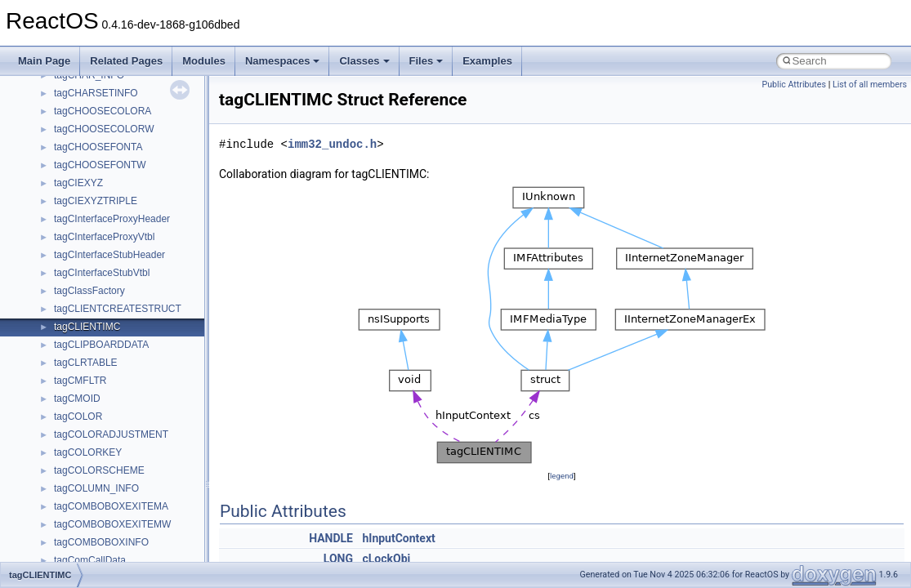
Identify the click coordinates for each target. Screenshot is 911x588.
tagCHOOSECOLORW (104, 129)
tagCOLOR (78, 416)
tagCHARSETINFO (96, 93)
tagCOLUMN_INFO (96, 488)
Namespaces (283, 61)
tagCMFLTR (80, 381)
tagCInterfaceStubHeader (109, 255)
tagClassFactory (89, 291)
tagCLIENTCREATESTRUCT (118, 309)
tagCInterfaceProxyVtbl (104, 237)
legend (562, 476)
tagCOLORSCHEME (99, 470)
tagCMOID (77, 399)
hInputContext (398, 538)
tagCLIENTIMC (87, 327)
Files (426, 61)
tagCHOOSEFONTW (100, 165)
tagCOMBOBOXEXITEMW (112, 524)
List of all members (870, 85)
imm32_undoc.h (332, 144)
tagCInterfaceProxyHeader (112, 219)
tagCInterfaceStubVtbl (102, 273)
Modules (204, 61)
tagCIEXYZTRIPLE (96, 201)
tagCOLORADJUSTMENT (111, 434)
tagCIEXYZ (78, 183)
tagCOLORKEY (88, 452)
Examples (487, 61)
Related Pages (126, 61)
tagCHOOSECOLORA (103, 111)
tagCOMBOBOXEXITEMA (111, 506)
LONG (338, 559)
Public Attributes (794, 85)
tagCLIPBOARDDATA (101, 345)
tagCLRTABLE (86, 363)
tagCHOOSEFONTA (98, 147)
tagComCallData (90, 560)
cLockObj (386, 559)
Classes (364, 61)
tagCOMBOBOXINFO (101, 542)
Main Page (44, 61)
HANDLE (331, 538)
